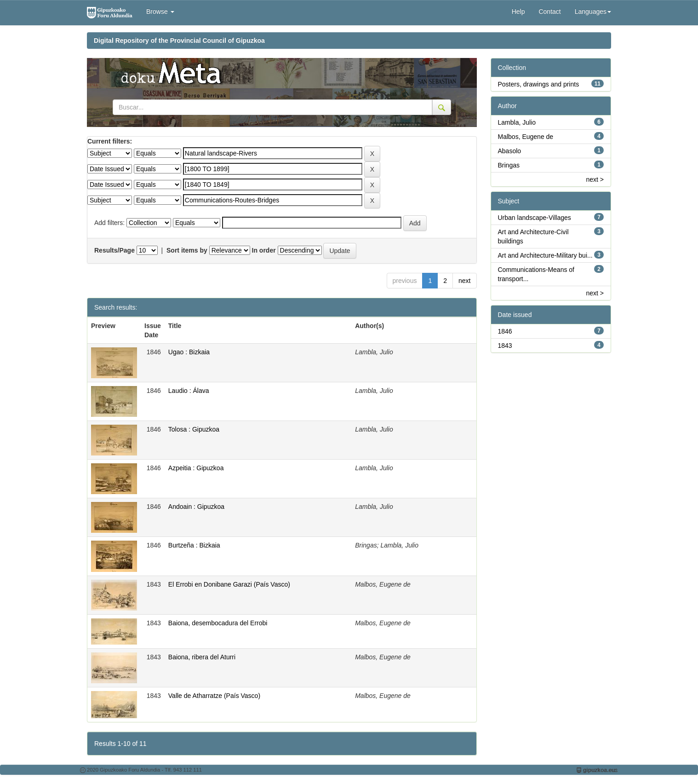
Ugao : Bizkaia (189, 352)
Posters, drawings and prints (539, 84)
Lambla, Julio (517, 122)
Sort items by (187, 250)
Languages (593, 12)
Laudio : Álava (189, 391)
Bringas (509, 165)
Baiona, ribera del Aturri (202, 657)
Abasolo (510, 151)
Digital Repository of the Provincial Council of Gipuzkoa (179, 40)
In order (264, 250)
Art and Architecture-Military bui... (545, 255)
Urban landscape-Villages (535, 218)
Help (518, 12)
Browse (160, 12)
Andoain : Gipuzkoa (196, 507)
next (464, 281)
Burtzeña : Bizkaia (194, 545)
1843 (505, 346)
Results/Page (114, 250)
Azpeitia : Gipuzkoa (196, 468)
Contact (549, 12)
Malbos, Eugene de (526, 137)
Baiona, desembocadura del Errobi (218, 623)
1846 (505, 331)
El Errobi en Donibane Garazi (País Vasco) (229, 584)
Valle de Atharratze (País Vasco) (214, 696)
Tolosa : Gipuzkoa (194, 429)
